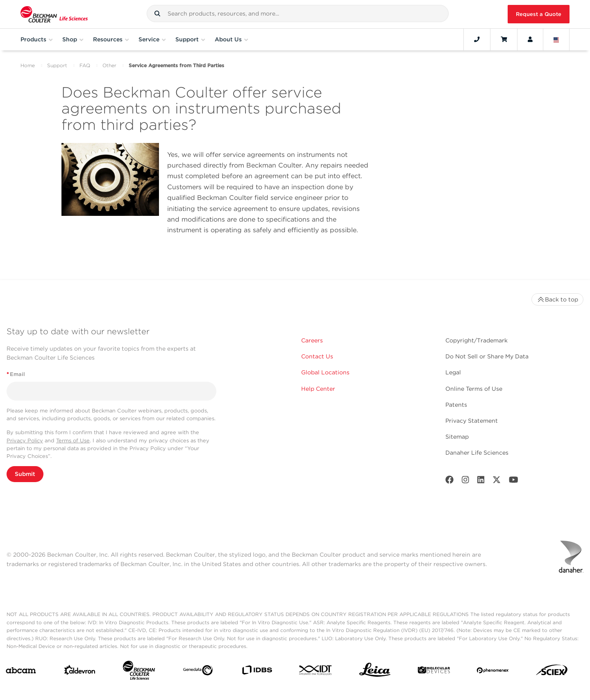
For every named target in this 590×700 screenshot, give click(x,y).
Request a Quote (539, 14)
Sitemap (457, 437)
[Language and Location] (556, 39)
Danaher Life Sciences (477, 453)
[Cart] (504, 39)
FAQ (85, 65)
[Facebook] (449, 481)
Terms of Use (73, 441)
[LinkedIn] (481, 481)
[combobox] (298, 14)
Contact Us (317, 356)
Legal (453, 372)
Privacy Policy (25, 441)
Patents (456, 405)
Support (57, 65)
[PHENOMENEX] (493, 672)
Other (109, 65)
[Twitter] (497, 481)
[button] (157, 14)
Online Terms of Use (474, 389)
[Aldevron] (80, 672)
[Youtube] (514, 481)
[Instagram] (465, 481)
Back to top (557, 299)
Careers (312, 340)
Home (28, 65)
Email (16, 374)
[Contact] (477, 39)
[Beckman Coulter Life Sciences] (139, 672)
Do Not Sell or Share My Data (487, 356)
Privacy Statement (472, 421)
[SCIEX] (552, 672)
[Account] (530, 39)
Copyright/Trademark (477, 340)
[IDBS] (257, 672)
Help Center (318, 389)
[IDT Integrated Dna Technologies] (316, 672)
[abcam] (21, 672)
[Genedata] (198, 672)
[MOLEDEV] (434, 672)
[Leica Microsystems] (375, 672)
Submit (25, 474)
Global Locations (325, 372)
